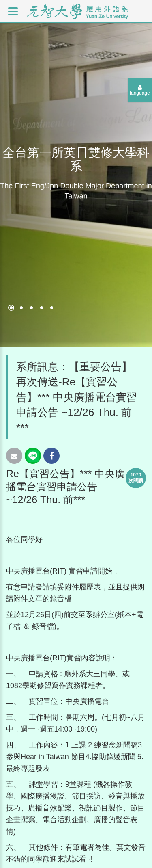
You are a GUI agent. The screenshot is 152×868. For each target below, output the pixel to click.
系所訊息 (37, 367)
